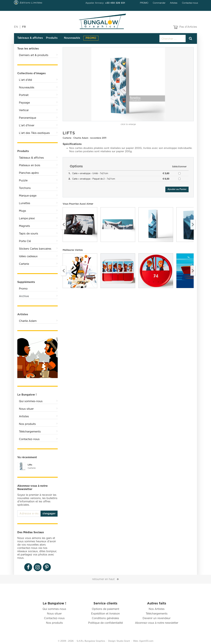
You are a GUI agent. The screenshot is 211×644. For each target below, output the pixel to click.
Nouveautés (72, 38)
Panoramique (28, 118)
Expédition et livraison (105, 614)
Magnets (24, 226)
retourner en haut (103, 579)
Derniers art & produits (34, 55)
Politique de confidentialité (105, 623)
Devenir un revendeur (157, 618)
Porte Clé (25, 241)
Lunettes (25, 203)
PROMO (144, 3)
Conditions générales (105, 618)
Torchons (25, 188)
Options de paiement (105, 609)
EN (16, 27)
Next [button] (193, 225)
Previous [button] (63, 225)
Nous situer (26, 409)
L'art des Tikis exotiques (34, 133)
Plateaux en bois (30, 165)
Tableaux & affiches (30, 38)
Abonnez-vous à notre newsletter (157, 623)
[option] (128, 84)
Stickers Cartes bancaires (35, 249)
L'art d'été (25, 80)
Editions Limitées (31, 3)
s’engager (49, 514)
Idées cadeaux (28, 256)
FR (24, 27)
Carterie (24, 264)
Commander (159, 3)
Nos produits (27, 424)
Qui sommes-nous (31, 401)
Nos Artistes (157, 609)
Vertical (24, 110)
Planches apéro (29, 173)
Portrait (24, 95)
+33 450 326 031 (115, 3)
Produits (52, 38)
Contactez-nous (190, 3)
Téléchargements (30, 432)
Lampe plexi (27, 218)
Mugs (23, 211)
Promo (23, 289)
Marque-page (28, 196)
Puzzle (23, 181)
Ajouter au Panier (177, 189)
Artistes (174, 3)
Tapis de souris (29, 234)
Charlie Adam (28, 321)
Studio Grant (123, 641)
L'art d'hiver (27, 125)
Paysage (24, 103)
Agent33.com (146, 641)
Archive (24, 296)
